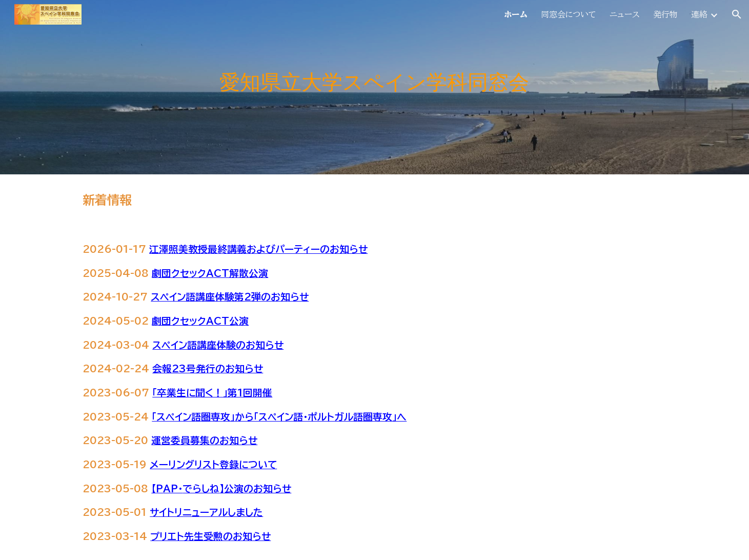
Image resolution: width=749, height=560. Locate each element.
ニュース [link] (625, 14)
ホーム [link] (516, 14)
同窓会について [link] (569, 14)
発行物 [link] (665, 14)
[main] (374, 87)
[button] (737, 14)
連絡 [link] (699, 14)
